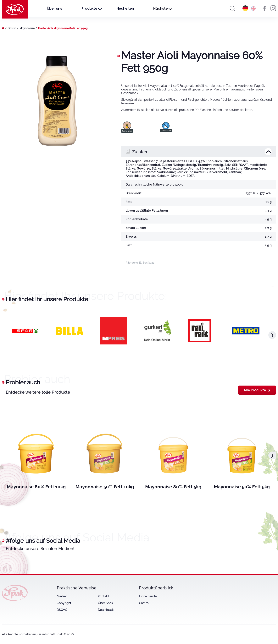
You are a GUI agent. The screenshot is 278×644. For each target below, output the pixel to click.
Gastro (12, 28)
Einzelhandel (148, 596)
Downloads (106, 610)
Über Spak (106, 603)
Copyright (64, 603)
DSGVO (62, 610)
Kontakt (103, 596)
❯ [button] (272, 335)
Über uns (55, 8)
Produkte (89, 8)
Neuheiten (125, 8)
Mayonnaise (27, 28)
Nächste (161, 8)
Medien (62, 596)
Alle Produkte (257, 390)
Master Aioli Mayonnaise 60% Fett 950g (63, 28)
